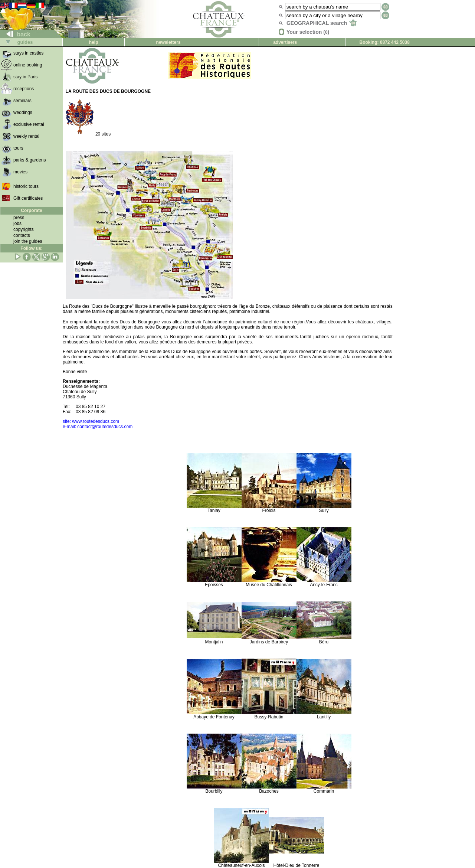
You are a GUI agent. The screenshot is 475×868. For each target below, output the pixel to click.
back (15, 34)
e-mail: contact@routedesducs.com (98, 427)
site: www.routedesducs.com (91, 421)
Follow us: (31, 248)
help (94, 42)
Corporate (31, 211)
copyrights (24, 229)
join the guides (28, 241)
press (19, 218)
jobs (17, 223)
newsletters (168, 42)
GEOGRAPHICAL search (322, 23)
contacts (22, 235)
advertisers (285, 42)
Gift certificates (28, 198)
